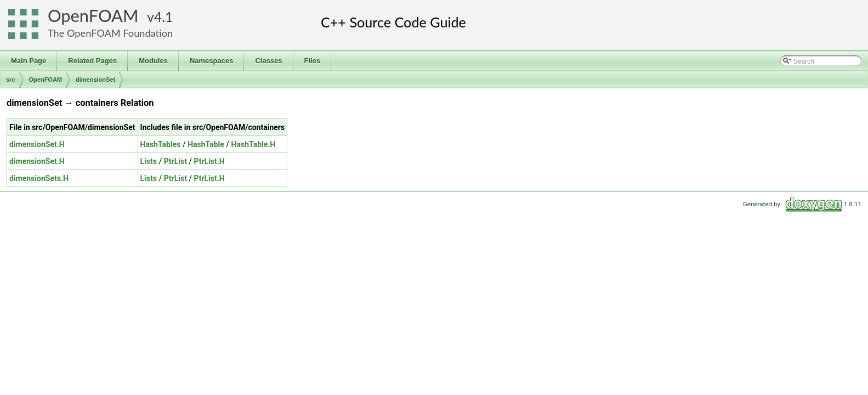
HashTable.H (254, 144)
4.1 (163, 17)
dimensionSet (95, 80)
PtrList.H (209, 161)
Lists (149, 161)
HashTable (206, 144)
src (11, 80)
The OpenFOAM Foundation (110, 33)
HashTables (161, 144)
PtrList (175, 161)
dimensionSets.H (39, 178)
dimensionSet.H (37, 144)
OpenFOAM (93, 16)
